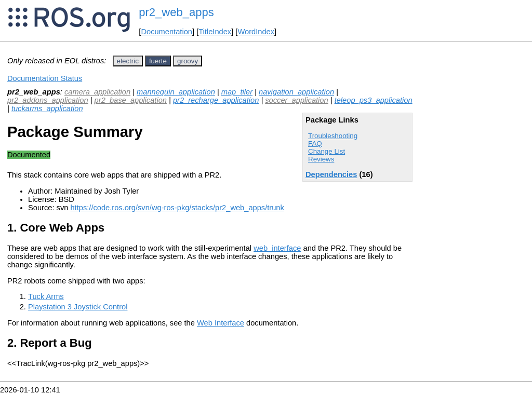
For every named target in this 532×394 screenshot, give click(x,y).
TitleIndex (215, 32)
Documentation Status (45, 78)
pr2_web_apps (176, 12)
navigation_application (296, 92)
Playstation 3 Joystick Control (78, 307)
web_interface (277, 248)
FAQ (315, 144)
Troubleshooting (333, 136)
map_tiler (237, 92)
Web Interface (221, 323)
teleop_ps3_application (374, 100)
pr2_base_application (131, 100)
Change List (327, 151)
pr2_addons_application (48, 100)
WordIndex (256, 32)
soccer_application (296, 100)
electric (128, 61)
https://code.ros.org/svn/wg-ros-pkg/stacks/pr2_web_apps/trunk (177, 208)
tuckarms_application (47, 108)
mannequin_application (176, 92)
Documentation (167, 32)
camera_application (97, 92)
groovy (188, 61)
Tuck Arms (46, 296)
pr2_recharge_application (216, 100)
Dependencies (331, 174)
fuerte (158, 61)
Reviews (321, 159)
